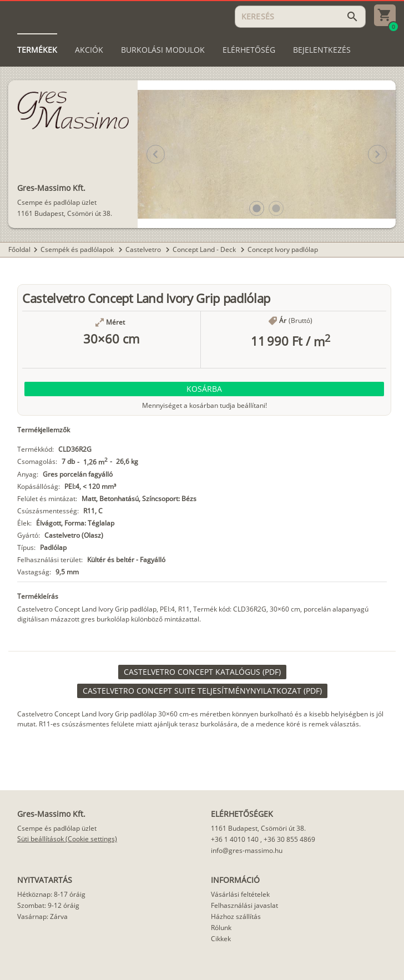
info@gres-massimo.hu (247, 850)
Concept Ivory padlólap (283, 249)
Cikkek (221, 939)
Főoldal (19, 249)
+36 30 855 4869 (289, 839)
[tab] (37, 50)
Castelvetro (144, 249)
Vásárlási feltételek (240, 894)
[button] (257, 208)
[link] (202, 672)
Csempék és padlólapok (78, 249)
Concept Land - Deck (205, 249)
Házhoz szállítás (236, 916)
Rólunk (221, 928)
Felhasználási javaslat (244, 905)
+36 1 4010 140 (235, 839)
